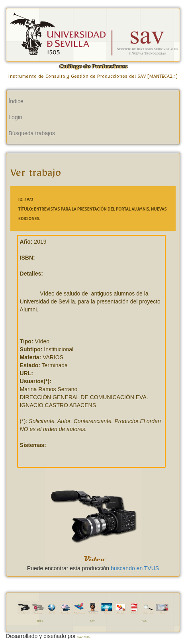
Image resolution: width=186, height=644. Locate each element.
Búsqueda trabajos (32, 133)
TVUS (144, 621)
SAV (92, 621)
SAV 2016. (84, 637)
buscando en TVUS (135, 568)
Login (15, 117)
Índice (16, 101)
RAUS (40, 621)
